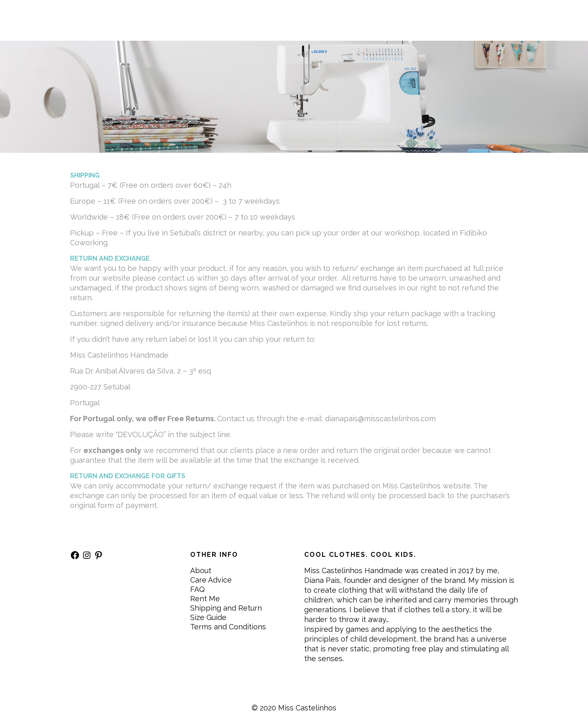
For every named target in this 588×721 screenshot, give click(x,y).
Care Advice (211, 580)
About (201, 570)
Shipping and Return (226, 608)
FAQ (197, 589)
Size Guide (208, 617)
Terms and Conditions (228, 627)
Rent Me (205, 599)
